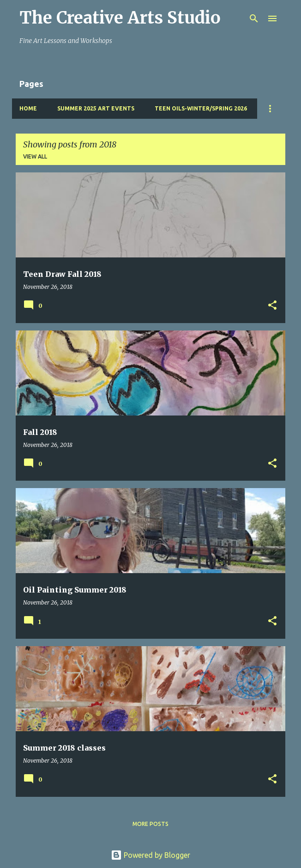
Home (28, 108)
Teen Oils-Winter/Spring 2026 (201, 108)
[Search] (254, 18)
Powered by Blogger (150, 855)
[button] (272, 306)
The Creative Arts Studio (120, 18)
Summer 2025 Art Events (96, 108)
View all (35, 156)
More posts (150, 824)
